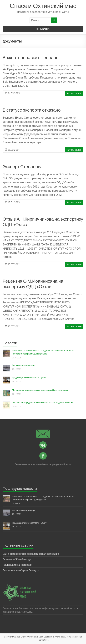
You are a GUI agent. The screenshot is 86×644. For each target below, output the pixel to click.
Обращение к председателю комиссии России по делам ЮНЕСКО (43, 403)
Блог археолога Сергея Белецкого (21, 570)
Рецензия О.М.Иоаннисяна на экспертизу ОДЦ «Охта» (33, 284)
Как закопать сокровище (24, 365)
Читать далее (74, 93)
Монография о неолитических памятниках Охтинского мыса (40, 390)
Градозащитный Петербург (17, 565)
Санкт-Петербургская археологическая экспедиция (31, 554)
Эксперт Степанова (23, 166)
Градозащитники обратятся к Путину (29, 378)
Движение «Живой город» (17, 559)
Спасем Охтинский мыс (43, 6)
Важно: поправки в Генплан (31, 57)
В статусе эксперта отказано (32, 110)
